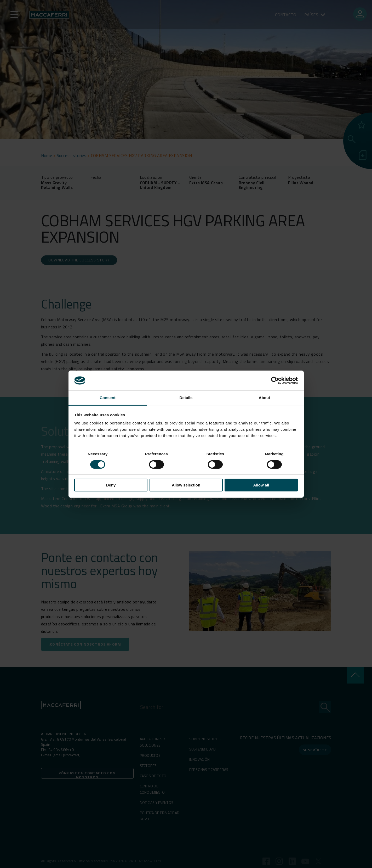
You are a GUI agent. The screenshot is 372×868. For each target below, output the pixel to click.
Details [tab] (186, 398)
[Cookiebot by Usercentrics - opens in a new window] (275, 380)
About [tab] (265, 398)
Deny (111, 485)
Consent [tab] (108, 398)
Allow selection (186, 485)
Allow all (261, 485)
